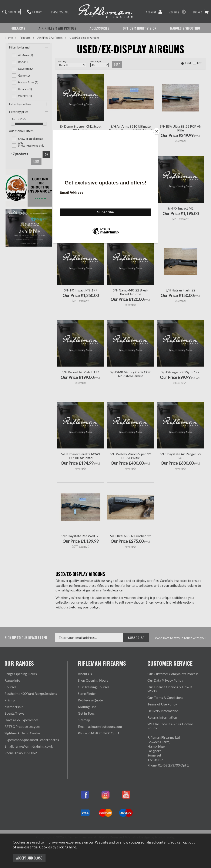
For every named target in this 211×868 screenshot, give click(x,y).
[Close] (157, 131)
